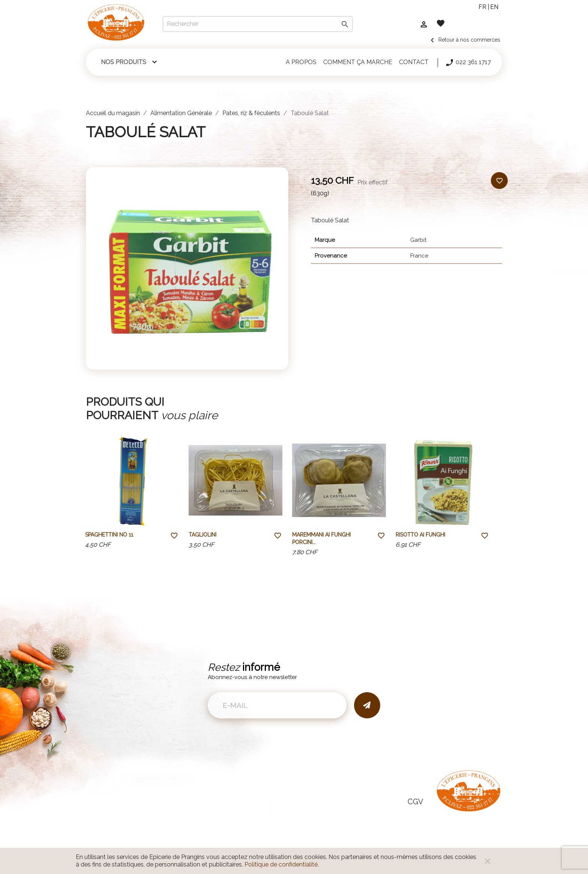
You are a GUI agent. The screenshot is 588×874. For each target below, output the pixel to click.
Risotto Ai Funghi (420, 535)
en (494, 7)
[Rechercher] (258, 24)
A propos (301, 62)
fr (482, 7)
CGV (415, 802)
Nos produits (124, 62)
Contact (414, 62)
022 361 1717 (468, 63)
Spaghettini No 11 (109, 535)
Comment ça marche (358, 62)
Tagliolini (202, 535)
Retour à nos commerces (464, 40)
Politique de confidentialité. (282, 864)
